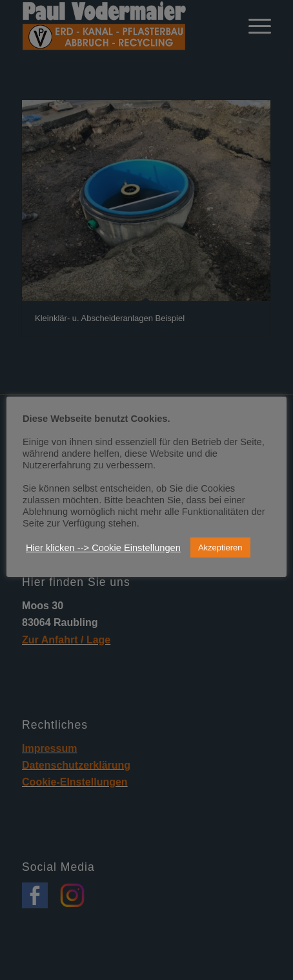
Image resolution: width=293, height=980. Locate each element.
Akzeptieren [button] (220, 547)
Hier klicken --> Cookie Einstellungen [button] (103, 548)
